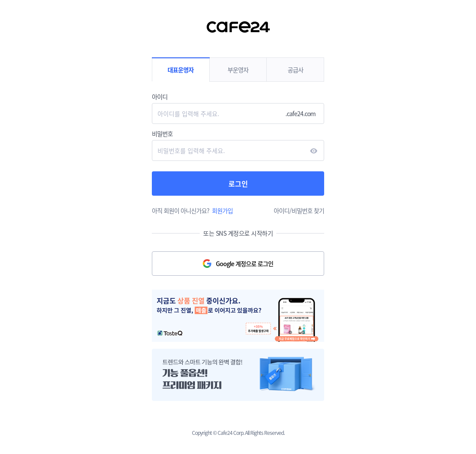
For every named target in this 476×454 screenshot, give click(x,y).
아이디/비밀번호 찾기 (299, 210)
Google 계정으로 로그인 (245, 264)
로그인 (238, 184)
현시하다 (314, 151)
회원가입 (222, 210)
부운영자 (238, 70)
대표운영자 (181, 70)
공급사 (295, 70)
